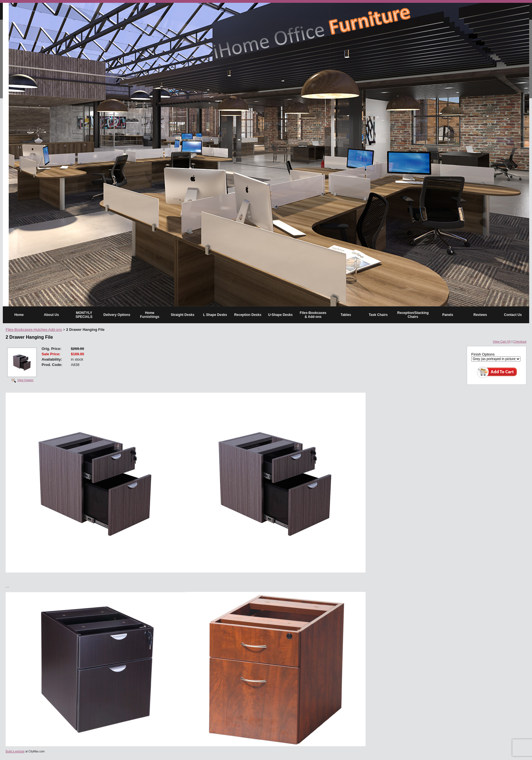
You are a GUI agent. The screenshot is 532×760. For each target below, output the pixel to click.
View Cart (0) (502, 341)
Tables (346, 315)
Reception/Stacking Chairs (413, 315)
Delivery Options (117, 315)
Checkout (520, 341)
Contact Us (513, 315)
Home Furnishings (150, 315)
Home (19, 315)
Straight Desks (182, 315)
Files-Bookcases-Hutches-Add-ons (34, 330)
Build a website (15, 751)
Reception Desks (248, 315)
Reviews (480, 315)
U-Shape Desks (280, 315)
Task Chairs (378, 315)
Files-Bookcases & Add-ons (313, 315)
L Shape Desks (215, 315)
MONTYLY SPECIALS (84, 315)
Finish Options (483, 354)
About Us (51, 315)
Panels (448, 315)
